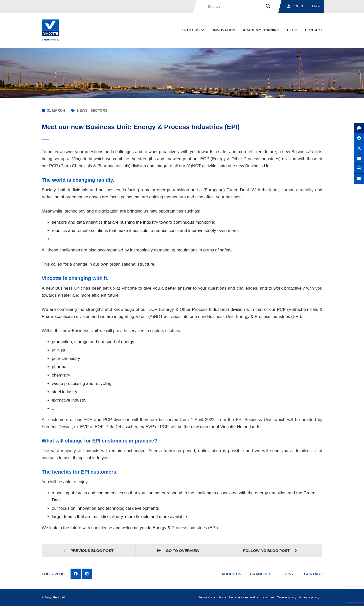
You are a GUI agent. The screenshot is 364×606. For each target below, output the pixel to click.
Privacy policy (309, 597)
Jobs (288, 574)
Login (295, 6)
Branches (261, 574)
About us (231, 574)
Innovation (224, 30)
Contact (313, 574)
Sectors (99, 110)
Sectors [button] (194, 30)
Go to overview (178, 551)
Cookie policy (287, 597)
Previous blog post (88, 551)
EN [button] (316, 6)
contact (314, 30)
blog (292, 30)
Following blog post (270, 551)
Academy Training (261, 30)
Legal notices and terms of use (251, 597)
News (82, 110)
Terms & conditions (212, 597)
